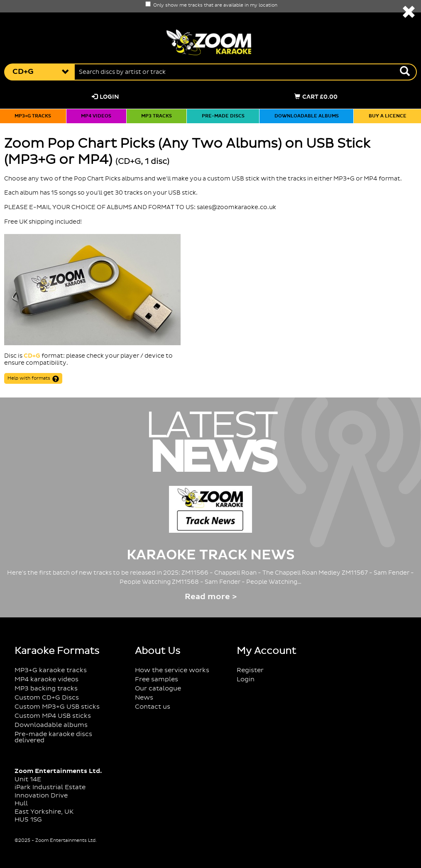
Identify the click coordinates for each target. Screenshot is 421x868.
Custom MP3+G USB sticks (57, 707)
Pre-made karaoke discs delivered (53, 737)
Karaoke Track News (211, 555)
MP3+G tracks (33, 116)
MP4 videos (96, 116)
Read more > (211, 597)
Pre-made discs (223, 116)
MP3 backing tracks (46, 689)
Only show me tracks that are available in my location (211, 5)
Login (105, 97)
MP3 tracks (157, 116)
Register (250, 670)
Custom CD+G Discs (47, 698)
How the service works (172, 670)
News (144, 698)
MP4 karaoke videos (47, 679)
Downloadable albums (307, 116)
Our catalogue (158, 689)
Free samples (157, 679)
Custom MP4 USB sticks (53, 716)
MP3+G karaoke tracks (51, 670)
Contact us (153, 707)
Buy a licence (388, 116)
